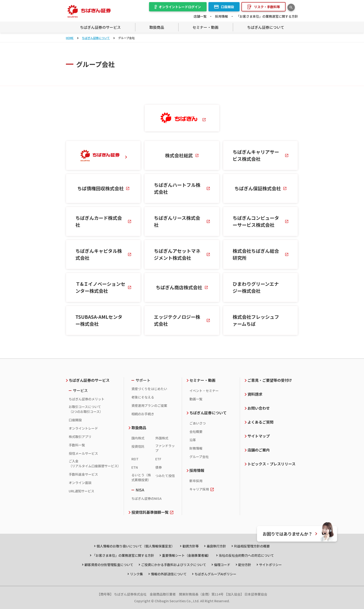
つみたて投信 (165, 476)
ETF (158, 459)
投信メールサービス (83, 453)
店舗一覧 (200, 16)
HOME (70, 38)
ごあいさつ (198, 423)
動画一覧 (196, 399)
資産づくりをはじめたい (149, 389)
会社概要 (196, 431)
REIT (135, 459)
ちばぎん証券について (96, 38)
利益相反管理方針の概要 (252, 546)
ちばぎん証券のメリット (87, 399)
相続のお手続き (143, 414)
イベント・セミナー (204, 391)
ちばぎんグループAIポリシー (215, 574)
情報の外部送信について (169, 574)
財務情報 (196, 448)
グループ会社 (199, 457)
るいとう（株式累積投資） (141, 477)
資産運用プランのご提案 (149, 405)
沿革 (193, 440)
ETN (135, 467)
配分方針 (245, 565)
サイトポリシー (270, 565)
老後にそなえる (143, 397)
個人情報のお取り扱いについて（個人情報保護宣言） (136, 546)
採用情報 (221, 16)
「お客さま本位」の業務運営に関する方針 (267, 16)
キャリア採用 (199, 489)
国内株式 (138, 438)
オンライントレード (83, 428)
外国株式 (162, 438)
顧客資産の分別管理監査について (109, 565)
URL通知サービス (81, 491)
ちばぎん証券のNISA (146, 498)
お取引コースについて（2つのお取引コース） (86, 409)
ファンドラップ (165, 448)
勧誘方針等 (191, 546)
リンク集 (136, 574)
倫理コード (222, 565)
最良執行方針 (216, 546)
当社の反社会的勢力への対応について (246, 555)
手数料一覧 (77, 445)
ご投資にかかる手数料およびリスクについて (174, 565)
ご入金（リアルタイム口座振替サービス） (94, 463)
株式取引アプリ (80, 437)
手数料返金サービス (83, 474)
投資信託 (138, 446)
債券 (159, 467)
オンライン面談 (80, 483)
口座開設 (75, 420)
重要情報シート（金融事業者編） (186, 555)
